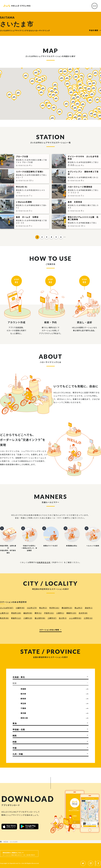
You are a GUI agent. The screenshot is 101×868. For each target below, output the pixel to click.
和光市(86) (4, 618)
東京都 (23, 713)
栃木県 (23, 694)
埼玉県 (23, 703)
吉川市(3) (63, 618)
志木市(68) (83, 613)
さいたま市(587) (7, 608)
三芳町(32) (88, 618)
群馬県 (23, 699)
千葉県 (23, 708)
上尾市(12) (4, 613)
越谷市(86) (28, 613)
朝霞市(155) (71, 613)
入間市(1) (60, 613)
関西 (15, 736)
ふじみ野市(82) (75, 618)
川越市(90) (20, 608)
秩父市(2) (43, 608)
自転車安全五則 (44, 562)
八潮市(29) (28, 618)
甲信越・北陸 (19, 729)
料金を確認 (94, 30)
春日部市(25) (67, 608)
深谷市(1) (89, 608)
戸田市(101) (49, 613)
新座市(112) (16, 618)
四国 (15, 742)
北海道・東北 (19, 677)
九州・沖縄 (18, 754)
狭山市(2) (79, 608)
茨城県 (23, 689)
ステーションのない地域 (49, 630)
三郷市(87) (52, 618)
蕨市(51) (38, 613)
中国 (15, 748)
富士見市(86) (40, 618)
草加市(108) (16, 613)
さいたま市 (14, 842)
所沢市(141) (54, 608)
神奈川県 (24, 718)
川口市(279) (32, 608)
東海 (15, 723)
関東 (15, 683)
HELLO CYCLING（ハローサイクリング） (17, 6)
